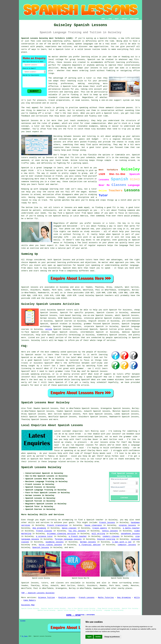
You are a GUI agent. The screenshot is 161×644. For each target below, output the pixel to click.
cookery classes (111, 536)
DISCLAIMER (134, 19)
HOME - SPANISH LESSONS (80, 615)
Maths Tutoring (106, 598)
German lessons (88, 542)
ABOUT (117, 19)
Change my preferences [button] (112, 637)
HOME (103, 19)
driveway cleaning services (62, 534)
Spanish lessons (40, 419)
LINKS (110, 19)
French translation (57, 525)
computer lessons (127, 545)
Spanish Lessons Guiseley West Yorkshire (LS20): (47, 38)
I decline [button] (98, 637)
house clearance (93, 525)
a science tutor (44, 536)
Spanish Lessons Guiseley (41, 467)
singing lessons (127, 525)
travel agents (100, 528)
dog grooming (39, 528)
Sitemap (23, 621)
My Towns (25, 636)
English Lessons (67, 598)
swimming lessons (55, 542)
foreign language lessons (68, 539)
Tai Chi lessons (77, 531)
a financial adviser (90, 545)
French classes (44, 531)
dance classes (69, 528)
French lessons (107, 523)
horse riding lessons (50, 545)
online (49, 329)
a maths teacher (131, 528)
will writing (98, 534)
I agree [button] (89, 637)
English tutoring (106, 539)
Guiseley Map (28, 605)
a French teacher (78, 536)
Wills (137, 598)
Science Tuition (46, 598)
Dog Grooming (124, 598)
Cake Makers (30, 600)
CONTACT (124, 19)
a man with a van (122, 542)
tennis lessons (110, 531)
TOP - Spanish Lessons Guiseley (38, 593)
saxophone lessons (130, 534)
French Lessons (87, 598)
